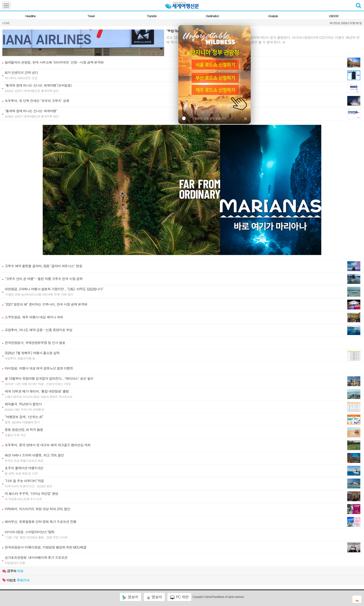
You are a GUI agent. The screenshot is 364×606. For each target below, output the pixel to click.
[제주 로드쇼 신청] (214, 90)
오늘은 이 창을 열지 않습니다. (204, 118)
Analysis (273, 16)
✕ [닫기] (245, 118)
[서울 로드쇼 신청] (214, 64)
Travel (91, 16)
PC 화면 (179, 597)
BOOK (334, 16)
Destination (212, 16)
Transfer (152, 16)
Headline (30, 16)
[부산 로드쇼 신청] (214, 78)
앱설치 (130, 597)
